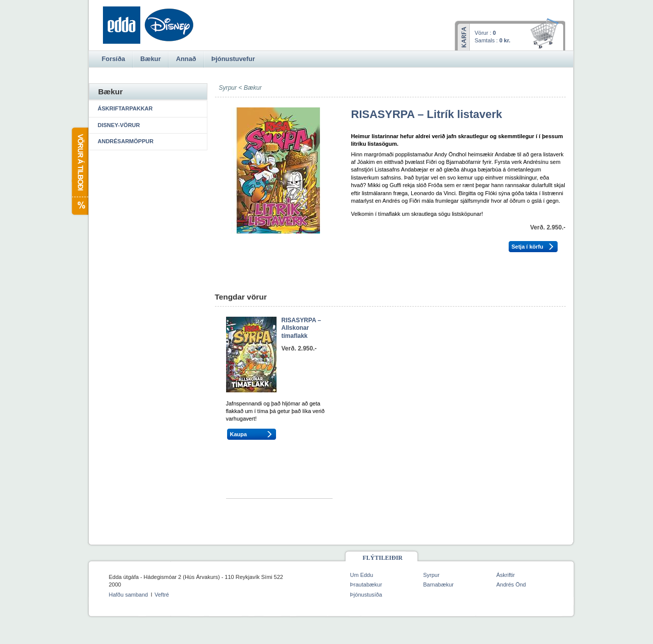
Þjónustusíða (366, 595)
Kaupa (239, 434)
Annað (186, 59)
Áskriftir (506, 575)
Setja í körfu (528, 247)
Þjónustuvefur (233, 59)
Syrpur (431, 575)
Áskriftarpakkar (125, 108)
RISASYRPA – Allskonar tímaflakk (302, 328)
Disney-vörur (119, 125)
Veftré (162, 595)
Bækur (253, 88)
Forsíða (114, 59)
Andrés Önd (511, 584)
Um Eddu (362, 575)
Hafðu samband (129, 595)
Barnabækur (439, 584)
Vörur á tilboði (79, 171)
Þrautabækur (366, 584)
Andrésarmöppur (126, 141)
